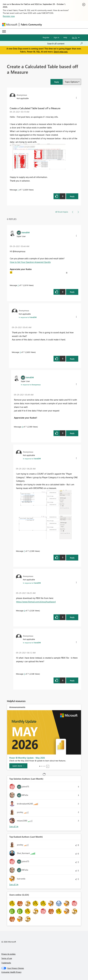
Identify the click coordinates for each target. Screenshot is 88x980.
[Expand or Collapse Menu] (4, 31)
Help (65, 37)
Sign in (56, 37)
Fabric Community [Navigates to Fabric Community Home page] (31, 24)
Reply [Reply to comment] (72, 292)
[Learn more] (18, 766)
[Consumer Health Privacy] (44, 972)
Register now (9, 16)
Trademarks (6, 963)
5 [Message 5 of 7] (24, 674)
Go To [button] (75, 37)
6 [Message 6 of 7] (24, 611)
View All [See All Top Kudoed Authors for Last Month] (14, 885)
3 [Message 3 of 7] (20, 352)
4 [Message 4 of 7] (22, 427)
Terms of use (7, 958)
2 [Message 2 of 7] (18, 285)
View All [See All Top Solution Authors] (14, 827)
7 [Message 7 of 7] (24, 551)
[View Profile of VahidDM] (26, 232)
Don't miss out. (61, 52)
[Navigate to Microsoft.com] (10, 25)
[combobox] (65, 44)
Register (46, 37)
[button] (57, 82)
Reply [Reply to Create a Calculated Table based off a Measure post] (72, 196)
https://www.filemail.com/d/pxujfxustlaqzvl (36, 602)
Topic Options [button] (71, 82)
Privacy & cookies (8, 954)
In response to (28, 317)
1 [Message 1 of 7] (18, 190)
